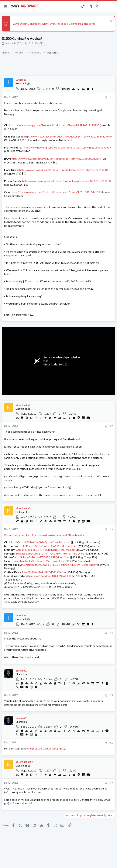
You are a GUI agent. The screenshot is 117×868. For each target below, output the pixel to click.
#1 (111, 97)
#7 (111, 783)
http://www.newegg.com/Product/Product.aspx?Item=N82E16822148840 (63, 170)
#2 (111, 426)
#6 (111, 743)
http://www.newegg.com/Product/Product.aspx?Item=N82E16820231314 (56, 159)
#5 (111, 695)
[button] (6, 6)
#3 (111, 529)
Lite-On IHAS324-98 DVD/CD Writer (44, 572)
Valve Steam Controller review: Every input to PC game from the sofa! (54, 24)
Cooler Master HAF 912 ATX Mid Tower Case (38, 561)
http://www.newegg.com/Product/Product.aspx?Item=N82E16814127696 (68, 136)
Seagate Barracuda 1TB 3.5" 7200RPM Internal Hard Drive (50, 553)
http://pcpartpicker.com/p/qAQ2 (48, 748)
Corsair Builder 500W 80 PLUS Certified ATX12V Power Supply (60, 565)
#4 (111, 633)
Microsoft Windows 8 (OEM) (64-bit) (50, 576)
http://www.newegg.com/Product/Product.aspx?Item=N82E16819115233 (55, 125)
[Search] (112, 6)
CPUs (43, 43)
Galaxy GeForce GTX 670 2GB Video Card (45, 557)
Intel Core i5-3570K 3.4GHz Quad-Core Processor (41, 542)
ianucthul (10, 43)
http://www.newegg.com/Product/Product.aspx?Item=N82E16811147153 (56, 192)
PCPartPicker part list (17, 535)
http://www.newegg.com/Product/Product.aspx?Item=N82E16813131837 (67, 147)
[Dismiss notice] (110, 21)
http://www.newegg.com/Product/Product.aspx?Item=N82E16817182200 (66, 181)
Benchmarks (76, 535)
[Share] (106, 98)
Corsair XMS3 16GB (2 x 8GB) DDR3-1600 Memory (46, 550)
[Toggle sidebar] (105, 6)
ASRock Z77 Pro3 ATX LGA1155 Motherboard (50, 546)
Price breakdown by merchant (50, 535)
